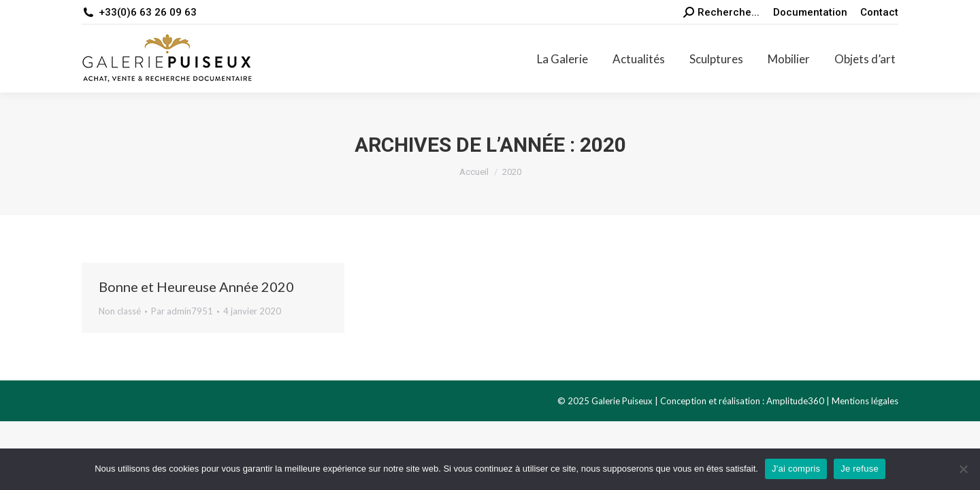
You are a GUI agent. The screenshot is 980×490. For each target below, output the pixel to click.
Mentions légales (865, 401)
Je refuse (860, 469)
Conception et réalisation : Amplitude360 (742, 401)
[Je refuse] (963, 469)
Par (182, 311)
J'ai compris (796, 469)
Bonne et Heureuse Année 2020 (196, 287)
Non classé (120, 311)
